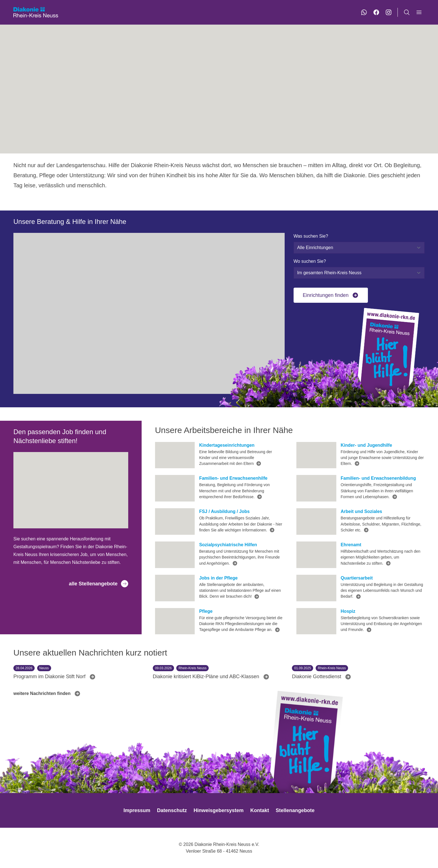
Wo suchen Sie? (310, 261)
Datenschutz (172, 810)
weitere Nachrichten (47, 694)
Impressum (137, 810)
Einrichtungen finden (331, 295)
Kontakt (260, 810)
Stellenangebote (295, 810)
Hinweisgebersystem (219, 810)
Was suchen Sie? (311, 236)
